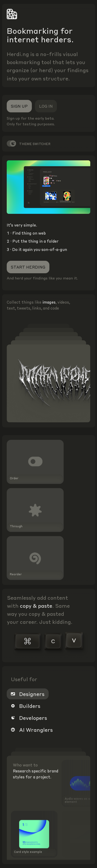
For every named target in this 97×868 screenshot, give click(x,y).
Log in (46, 106)
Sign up (19, 106)
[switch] (11, 143)
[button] (48, 462)
